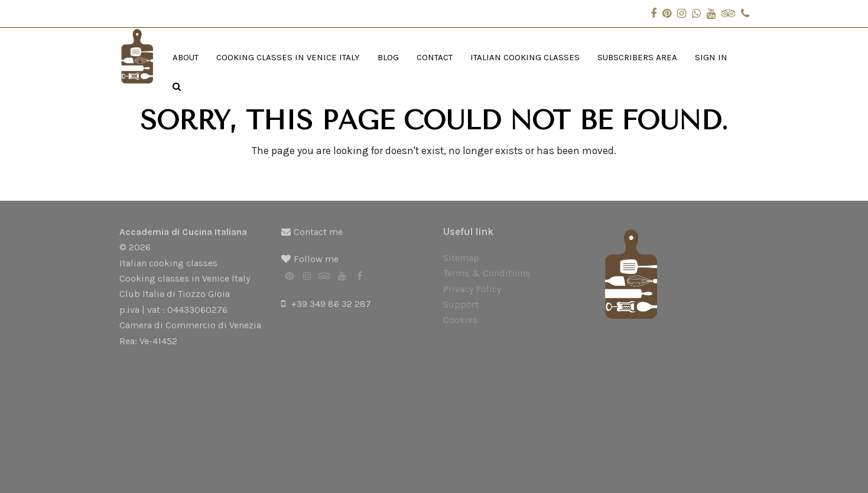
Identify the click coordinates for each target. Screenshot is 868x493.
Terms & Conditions (487, 273)
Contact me (318, 232)
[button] (177, 87)
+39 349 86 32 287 (331, 304)
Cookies (460, 320)
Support (461, 304)
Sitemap (461, 258)
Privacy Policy (472, 289)
